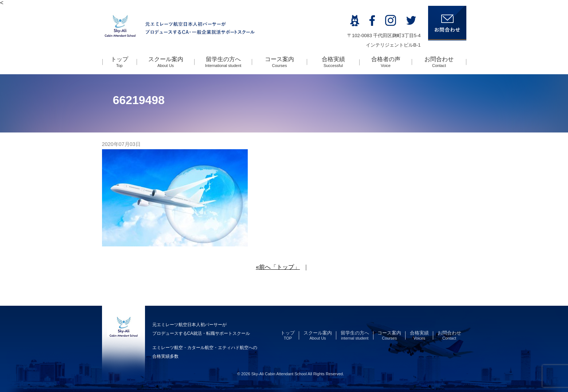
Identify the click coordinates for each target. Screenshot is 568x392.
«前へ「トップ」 (278, 267)
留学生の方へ (223, 62)
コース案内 (279, 62)
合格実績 (333, 62)
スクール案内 (166, 62)
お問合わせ (439, 62)
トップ (120, 62)
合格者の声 (386, 62)
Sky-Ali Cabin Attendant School (279, 374)
